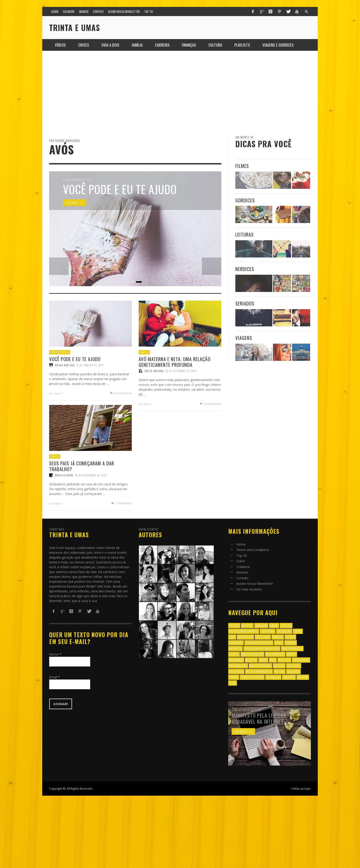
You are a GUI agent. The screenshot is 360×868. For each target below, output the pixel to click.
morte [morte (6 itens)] (291, 654)
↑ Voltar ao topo (300, 789)
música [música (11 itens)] (251, 660)
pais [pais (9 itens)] (273, 660)
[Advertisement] (180, 93)
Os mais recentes (249, 589)
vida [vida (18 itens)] (233, 683)
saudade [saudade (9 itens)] (293, 671)
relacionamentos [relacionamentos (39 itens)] (259, 671)
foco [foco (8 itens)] (279, 643)
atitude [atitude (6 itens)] (286, 625)
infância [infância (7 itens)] (236, 648)
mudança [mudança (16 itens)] (236, 660)
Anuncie (242, 572)
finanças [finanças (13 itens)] (236, 643)
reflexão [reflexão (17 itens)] (294, 666)
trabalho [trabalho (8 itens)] (273, 677)
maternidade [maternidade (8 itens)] (275, 654)
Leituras (245, 234)
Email (55, 677)
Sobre (241, 561)
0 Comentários (212, 426)
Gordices (245, 200)
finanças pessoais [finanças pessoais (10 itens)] (259, 643)
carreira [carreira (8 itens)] (268, 631)
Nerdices (245, 269)
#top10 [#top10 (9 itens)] (234, 625)
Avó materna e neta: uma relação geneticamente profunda (174, 382)
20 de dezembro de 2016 (181, 392)
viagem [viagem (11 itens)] (303, 677)
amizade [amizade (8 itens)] (261, 625)
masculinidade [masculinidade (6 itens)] (252, 654)
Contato (242, 578)
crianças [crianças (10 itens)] (284, 631)
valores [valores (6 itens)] (289, 677)
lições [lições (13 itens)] (234, 654)
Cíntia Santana (153, 392)
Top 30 (242, 556)
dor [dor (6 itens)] (232, 637)
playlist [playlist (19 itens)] (284, 660)
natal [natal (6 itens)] (263, 660)
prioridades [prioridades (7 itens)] (238, 666)
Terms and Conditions (253, 550)
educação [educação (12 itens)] (245, 637)
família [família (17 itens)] (278, 637)
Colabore (243, 567)
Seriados (245, 303)
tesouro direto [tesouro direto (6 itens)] (252, 677)
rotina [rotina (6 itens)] (280, 671)
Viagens (244, 338)
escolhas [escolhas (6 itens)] (263, 637)
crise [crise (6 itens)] (298, 631)
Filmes (242, 166)
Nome (55, 654)
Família (143, 372)
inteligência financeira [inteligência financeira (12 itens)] (262, 648)
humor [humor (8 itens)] (291, 643)
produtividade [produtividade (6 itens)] (260, 666)
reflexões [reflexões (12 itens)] (236, 671)
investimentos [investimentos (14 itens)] (292, 648)
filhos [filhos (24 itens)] (290, 637)
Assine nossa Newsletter (255, 584)
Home (241, 544)
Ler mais (145, 426)
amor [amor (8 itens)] (274, 625)
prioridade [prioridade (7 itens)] (301, 660)
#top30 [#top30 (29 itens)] (247, 625)
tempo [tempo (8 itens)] (234, 677)
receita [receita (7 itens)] (279, 666)
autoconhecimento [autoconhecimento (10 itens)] (244, 631)
